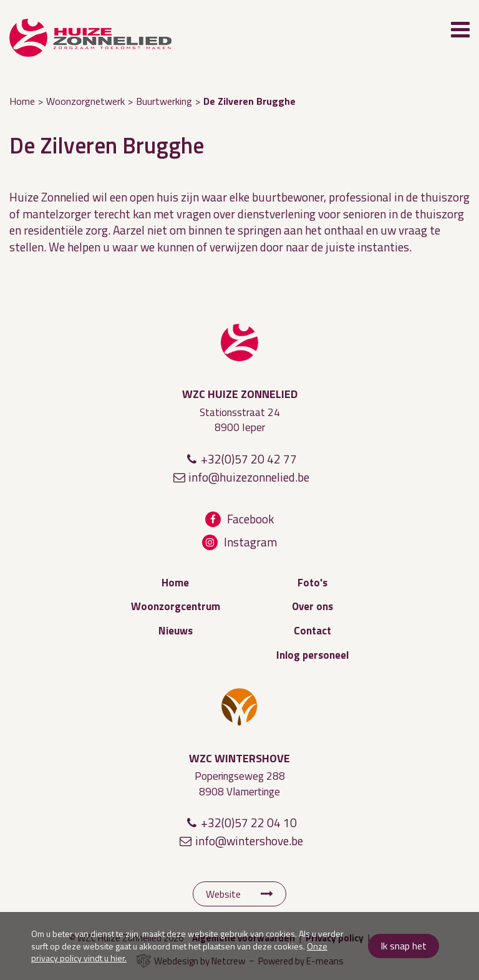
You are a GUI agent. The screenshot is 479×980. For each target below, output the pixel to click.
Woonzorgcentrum (176, 606)
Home (22, 101)
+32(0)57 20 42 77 (249, 459)
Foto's (312, 583)
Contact (312, 631)
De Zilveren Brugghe (249, 101)
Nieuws (176, 631)
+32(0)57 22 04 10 (249, 822)
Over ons (312, 606)
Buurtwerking (164, 101)
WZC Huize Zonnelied (239, 342)
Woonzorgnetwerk (85, 101)
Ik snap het (404, 946)
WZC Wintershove (239, 707)
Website (223, 894)
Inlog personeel (312, 655)
